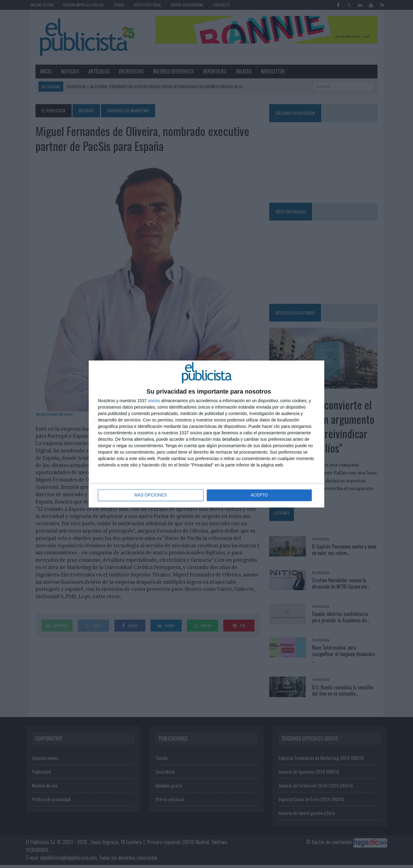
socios (154, 401)
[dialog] (206, 434)
